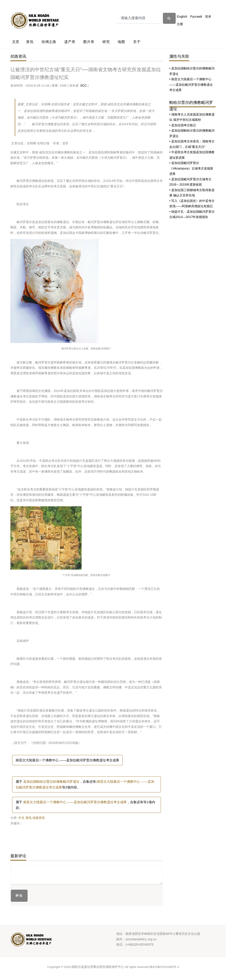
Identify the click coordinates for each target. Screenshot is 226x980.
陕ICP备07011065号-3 (164, 967)
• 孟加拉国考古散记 (183, 125)
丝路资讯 (39, 818)
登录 (208, 17)
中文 (21, 818)
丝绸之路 (49, 42)
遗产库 (70, 42)
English (182, 17)
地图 (121, 42)
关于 (137, 42)
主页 (16, 42)
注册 (180, 24)
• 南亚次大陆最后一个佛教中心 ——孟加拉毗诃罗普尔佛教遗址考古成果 (191, 85)
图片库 (89, 42)
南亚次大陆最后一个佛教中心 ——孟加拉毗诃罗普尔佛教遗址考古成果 (67, 760)
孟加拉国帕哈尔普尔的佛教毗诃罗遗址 (51, 782)
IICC (84, 86)
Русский (196, 17)
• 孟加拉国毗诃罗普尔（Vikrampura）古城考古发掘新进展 (191, 168)
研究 (106, 42)
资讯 (30, 42)
